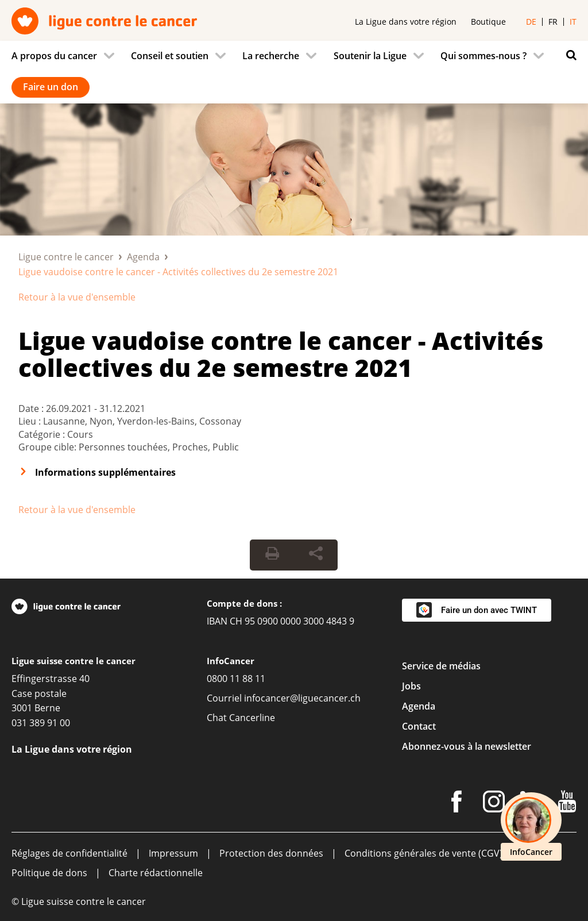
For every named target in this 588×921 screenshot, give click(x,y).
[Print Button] (272, 555)
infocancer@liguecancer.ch (302, 698)
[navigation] (294, 72)
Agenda (143, 257)
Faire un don (51, 87)
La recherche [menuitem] (271, 56)
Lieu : (31, 421)
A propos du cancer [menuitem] (54, 56)
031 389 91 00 (41, 723)
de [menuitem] (531, 22)
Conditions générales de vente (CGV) (423, 853)
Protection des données (271, 853)
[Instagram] (494, 804)
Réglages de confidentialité (69, 853)
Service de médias (441, 666)
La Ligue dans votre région (406, 22)
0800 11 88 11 (236, 679)
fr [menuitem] (553, 22)
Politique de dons (49, 873)
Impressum (173, 853)
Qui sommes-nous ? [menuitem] (483, 56)
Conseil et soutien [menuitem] (170, 56)
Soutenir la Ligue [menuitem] (370, 56)
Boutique (488, 22)
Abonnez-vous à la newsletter (467, 746)
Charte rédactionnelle (156, 873)
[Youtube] (567, 804)
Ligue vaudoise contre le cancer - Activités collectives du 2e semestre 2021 (281, 354)
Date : (32, 409)
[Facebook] (457, 804)
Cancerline (252, 718)
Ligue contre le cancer (66, 257)
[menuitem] (66, 56)
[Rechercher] (568, 55)
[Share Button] (316, 555)
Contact (419, 726)
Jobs (411, 686)
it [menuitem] (573, 22)
